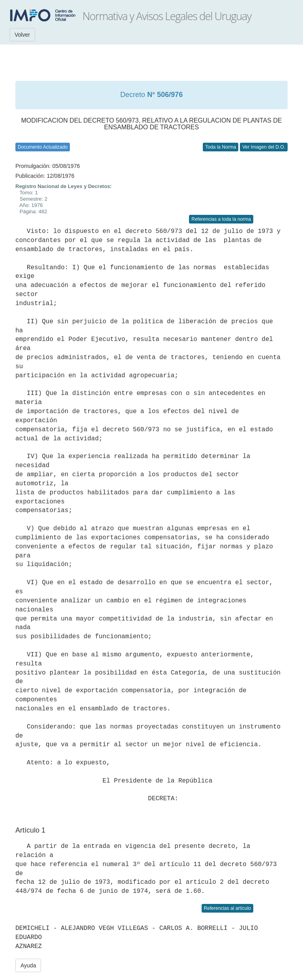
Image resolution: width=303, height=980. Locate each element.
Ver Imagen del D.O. (264, 147)
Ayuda (28, 965)
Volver (22, 35)
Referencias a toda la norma (221, 219)
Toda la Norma (221, 147)
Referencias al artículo (227, 908)
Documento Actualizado (43, 147)
